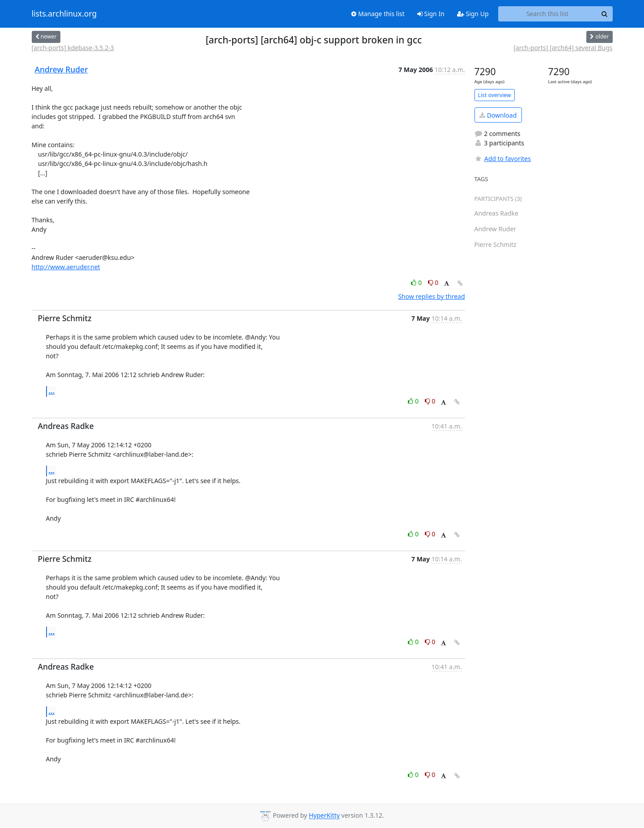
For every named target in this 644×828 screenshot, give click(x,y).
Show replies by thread (431, 296)
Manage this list (378, 14)
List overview (495, 95)
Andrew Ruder (61, 69)
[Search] (605, 14)
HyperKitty (324, 816)
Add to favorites (503, 159)
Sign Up (473, 14)
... (52, 391)
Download (498, 115)
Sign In (431, 14)
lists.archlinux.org (64, 14)
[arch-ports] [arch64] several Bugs (563, 48)
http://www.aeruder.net (66, 267)
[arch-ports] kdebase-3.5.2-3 (73, 48)
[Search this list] (548, 14)
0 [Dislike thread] (433, 282)
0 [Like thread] (417, 282)
